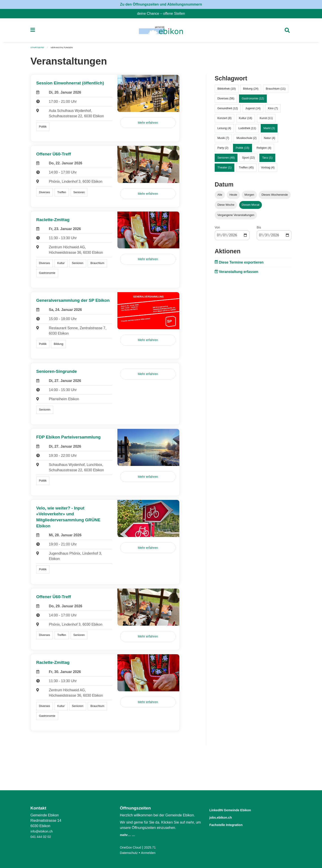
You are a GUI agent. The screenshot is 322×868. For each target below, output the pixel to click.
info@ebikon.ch (43, 831)
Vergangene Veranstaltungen (236, 217)
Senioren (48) (226, 160)
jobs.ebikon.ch (224, 817)
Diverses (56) (226, 100)
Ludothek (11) (247, 130)
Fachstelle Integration (231, 824)
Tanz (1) (267, 160)
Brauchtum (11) (276, 91)
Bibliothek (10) (227, 91)
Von (217, 229)
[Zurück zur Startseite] (161, 31)
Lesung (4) (224, 130)
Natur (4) (270, 140)
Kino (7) (273, 110)
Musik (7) (223, 140)
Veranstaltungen (64, 50)
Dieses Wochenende (275, 197)
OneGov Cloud (132, 847)
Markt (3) (269, 130)
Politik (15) (242, 150)
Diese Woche (226, 207)
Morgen (249, 197)
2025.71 (153, 847)
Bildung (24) (251, 91)
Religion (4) (264, 150)
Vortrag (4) (268, 169)
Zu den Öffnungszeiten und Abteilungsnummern (161, 4)
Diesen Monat (251, 207)
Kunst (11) (266, 120)
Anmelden (151, 853)
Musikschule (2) (247, 140)
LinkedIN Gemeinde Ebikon (237, 810)
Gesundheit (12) (228, 110)
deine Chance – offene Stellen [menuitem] (163, 14)
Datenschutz (130, 853)
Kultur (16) (246, 120)
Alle (220, 197)
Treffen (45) (246, 169)
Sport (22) (249, 160)
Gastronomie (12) (253, 100)
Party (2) (223, 150)
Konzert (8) (224, 120)
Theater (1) (224, 169)
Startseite (38, 50)
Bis (259, 229)
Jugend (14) (253, 110)
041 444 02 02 (42, 837)
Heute (233, 197)
